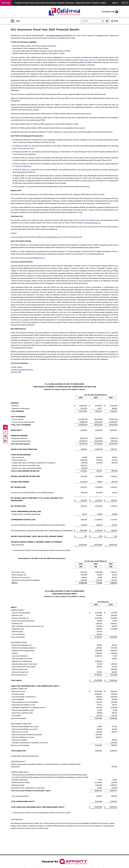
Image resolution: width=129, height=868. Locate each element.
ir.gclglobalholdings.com (92, 223)
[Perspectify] (5, 432)
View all (125, 3)
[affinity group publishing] (5, 436)
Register (14, 233)
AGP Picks (6, 3)
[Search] (91, 21)
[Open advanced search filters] (107, 21)
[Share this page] (114, 21)
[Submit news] (5, 427)
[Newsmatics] (5, 441)
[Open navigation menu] (15, 21)
